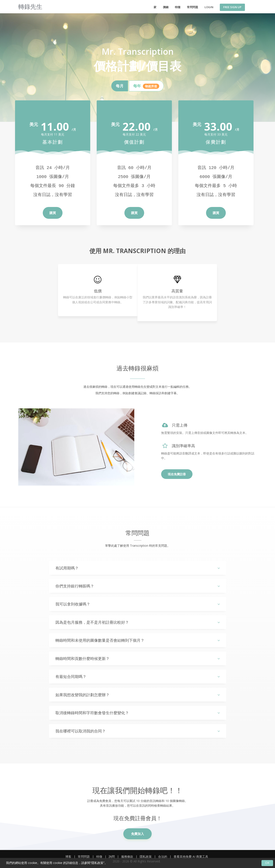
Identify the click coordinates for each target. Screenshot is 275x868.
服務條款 (127, 857)
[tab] (120, 86)
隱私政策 (146, 857)
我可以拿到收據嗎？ (138, 604)
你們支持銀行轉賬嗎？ (138, 586)
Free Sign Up (232, 7)
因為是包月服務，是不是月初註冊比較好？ (138, 622)
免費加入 (137, 834)
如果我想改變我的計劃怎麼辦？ (138, 695)
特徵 (178, 7)
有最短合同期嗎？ (138, 677)
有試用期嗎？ (138, 568)
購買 (53, 213)
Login (209, 7)
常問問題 (192, 7)
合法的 (163, 857)
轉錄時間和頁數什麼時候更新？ (138, 659)
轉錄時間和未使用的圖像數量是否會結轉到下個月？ (138, 640)
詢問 (112, 857)
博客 (68, 857)
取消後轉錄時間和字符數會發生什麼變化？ (138, 713)
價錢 (166, 7)
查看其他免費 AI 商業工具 (191, 857)
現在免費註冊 (177, 474)
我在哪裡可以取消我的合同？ (138, 731)
